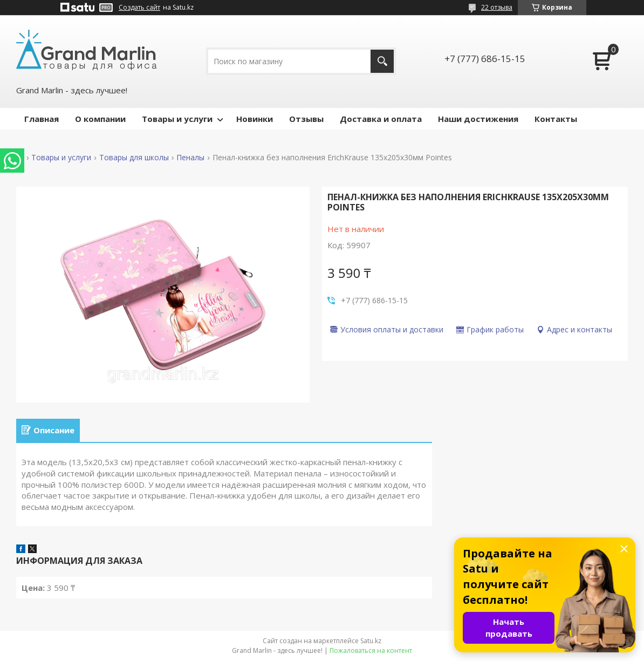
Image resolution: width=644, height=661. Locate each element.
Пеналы (190, 158)
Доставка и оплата (381, 119)
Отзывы (306, 119)
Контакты (556, 119)
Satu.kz (371, 641)
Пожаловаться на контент (371, 650)
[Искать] (382, 61)
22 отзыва (497, 7)
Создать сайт (139, 8)
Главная (42, 119)
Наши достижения (478, 119)
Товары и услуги (177, 119)
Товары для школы (134, 158)
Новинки (255, 119)
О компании (100, 119)
